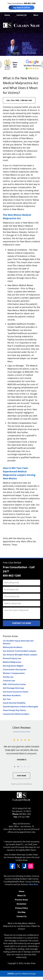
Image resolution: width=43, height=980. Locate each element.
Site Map (21, 912)
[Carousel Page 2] (18, 767)
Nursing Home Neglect (13, 666)
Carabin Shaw (30, 963)
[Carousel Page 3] (22, 767)
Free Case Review (12, 563)
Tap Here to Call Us (21, 8)
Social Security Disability (14, 703)
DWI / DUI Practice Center (14, 684)
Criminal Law (9, 681)
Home (7, 15)
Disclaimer (21, 904)
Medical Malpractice (12, 662)
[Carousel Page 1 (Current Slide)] (15, 767)
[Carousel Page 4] (25, 767)
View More (21, 776)
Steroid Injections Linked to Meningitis (21, 707)
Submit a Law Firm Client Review (21, 784)
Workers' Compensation (14, 673)
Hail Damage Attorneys (13, 688)
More (36, 15)
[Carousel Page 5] (28, 767)
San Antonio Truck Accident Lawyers (20, 651)
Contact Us (21, 15)
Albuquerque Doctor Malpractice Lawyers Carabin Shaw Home (21, 25)
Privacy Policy (21, 908)
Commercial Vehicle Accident (16, 714)
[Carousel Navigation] (21, 766)
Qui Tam (7, 699)
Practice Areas (10, 636)
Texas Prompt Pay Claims (14, 710)
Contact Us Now (21, 623)
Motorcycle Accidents (13, 647)
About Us (21, 896)
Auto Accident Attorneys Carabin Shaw (21, 855)
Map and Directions (22, 824)
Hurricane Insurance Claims (16, 692)
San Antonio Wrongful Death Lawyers (20, 655)
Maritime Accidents (12, 695)
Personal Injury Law (12, 658)
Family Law (8, 677)
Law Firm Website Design (21, 974)
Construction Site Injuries (15, 669)
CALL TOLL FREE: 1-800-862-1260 (19, 100)
